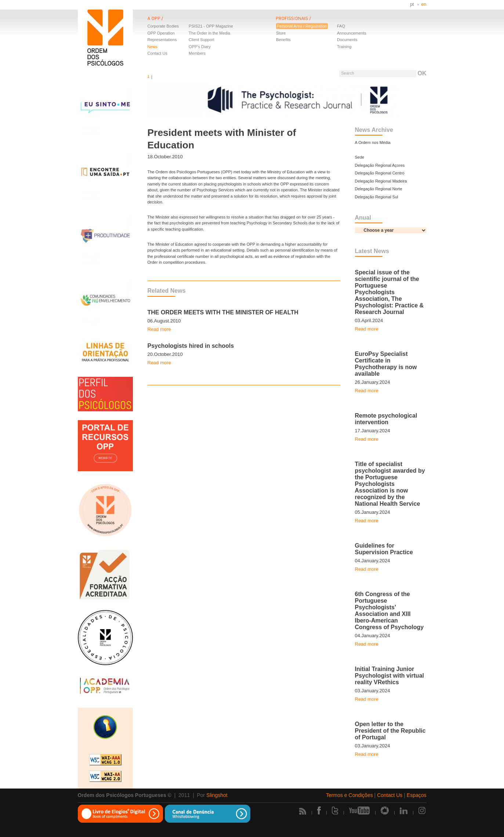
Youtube (359, 811)
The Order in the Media (209, 33)
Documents (347, 40)
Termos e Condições (349, 795)
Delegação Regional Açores (380, 165)
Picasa (385, 811)
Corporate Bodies (163, 26)
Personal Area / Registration (302, 26)
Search (347, 73)
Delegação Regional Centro (380, 173)
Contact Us (157, 53)
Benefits (283, 40)
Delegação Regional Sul (377, 197)
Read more (159, 329)
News (153, 47)
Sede (360, 157)
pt (412, 4)
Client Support (202, 40)
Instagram (423, 811)
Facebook (319, 811)
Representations (162, 40)
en (424, 4)
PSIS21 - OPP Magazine (211, 26)
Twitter (335, 811)
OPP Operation (161, 33)
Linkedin (404, 811)
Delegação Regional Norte (379, 189)
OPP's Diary (200, 47)
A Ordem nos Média (373, 142)
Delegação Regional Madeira (381, 181)
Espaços (417, 795)
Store (281, 33)
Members (197, 53)
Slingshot (217, 795)
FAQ (341, 26)
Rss (303, 811)
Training (344, 47)
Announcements (352, 33)
